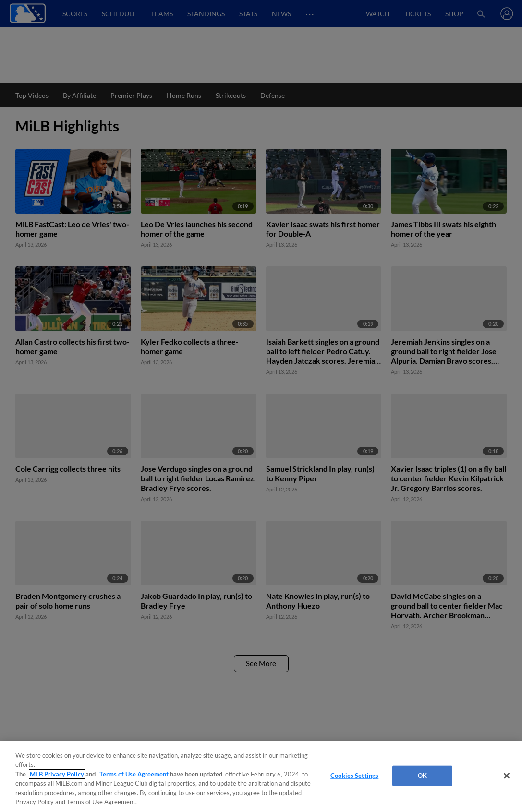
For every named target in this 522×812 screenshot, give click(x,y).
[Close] (507, 776)
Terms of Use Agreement (134, 774)
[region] (261, 777)
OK (422, 776)
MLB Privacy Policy (57, 774)
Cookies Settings (354, 776)
